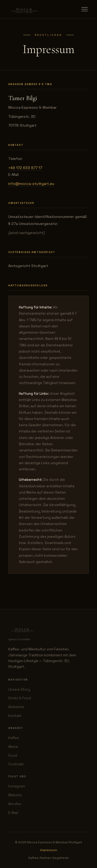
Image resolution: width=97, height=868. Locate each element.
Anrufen (15, 804)
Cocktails (16, 764)
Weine (13, 747)
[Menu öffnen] (85, 9)
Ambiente (16, 707)
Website (15, 795)
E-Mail (13, 813)
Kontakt (15, 716)
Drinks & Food (20, 698)
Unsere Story (19, 689)
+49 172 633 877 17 (25, 168)
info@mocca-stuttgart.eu (31, 184)
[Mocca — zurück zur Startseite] (24, 9)
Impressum (49, 850)
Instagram (17, 786)
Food (13, 756)
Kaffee (14, 738)
